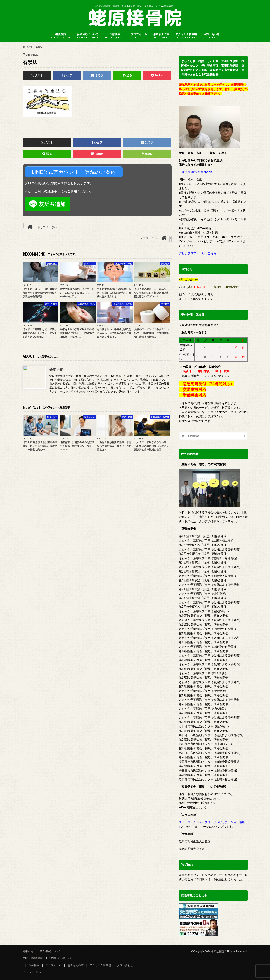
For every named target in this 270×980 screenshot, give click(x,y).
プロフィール (139, 36)
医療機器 (115, 36)
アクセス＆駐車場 (186, 36)
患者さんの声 (161, 36)
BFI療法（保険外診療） (33, 958)
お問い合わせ (211, 36)
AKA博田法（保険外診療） (61, 958)
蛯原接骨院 (217, 951)
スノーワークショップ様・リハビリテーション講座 (212, 822)
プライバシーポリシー (33, 972)
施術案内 (60, 36)
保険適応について (88, 36)
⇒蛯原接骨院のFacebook (195, 172)
